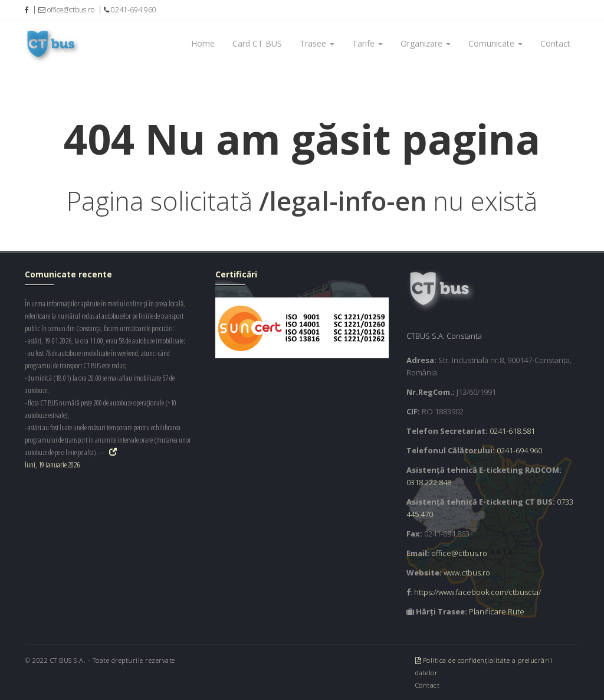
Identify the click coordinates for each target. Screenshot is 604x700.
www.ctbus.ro (467, 573)
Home (203, 43)
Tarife (367, 43)
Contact (555, 43)
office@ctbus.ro (459, 553)
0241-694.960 (519, 450)
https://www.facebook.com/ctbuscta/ (477, 592)
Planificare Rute (497, 611)
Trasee (317, 43)
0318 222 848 (429, 482)
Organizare (426, 43)
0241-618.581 (512, 431)
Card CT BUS (257, 43)
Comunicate (495, 43)
